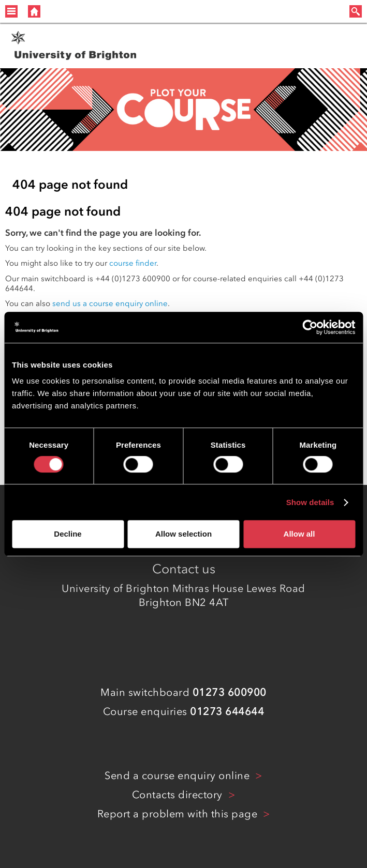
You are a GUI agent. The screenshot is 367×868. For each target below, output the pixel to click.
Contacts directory (179, 795)
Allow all (299, 534)
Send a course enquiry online (179, 775)
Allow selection (183, 534)
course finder (133, 263)
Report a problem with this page (179, 814)
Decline (68, 534)
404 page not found (70, 184)
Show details (310, 502)
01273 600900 (230, 692)
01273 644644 (227, 711)
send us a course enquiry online (110, 303)
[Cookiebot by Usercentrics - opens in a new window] (310, 327)
